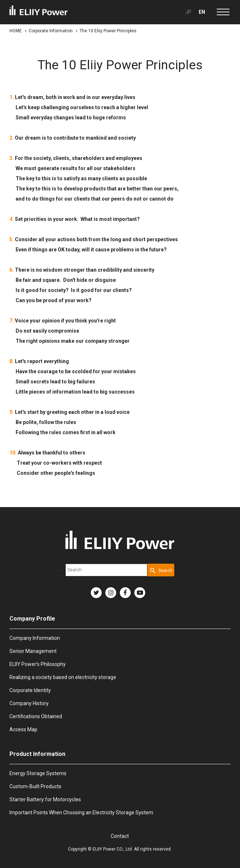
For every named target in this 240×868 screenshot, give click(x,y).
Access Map (23, 729)
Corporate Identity (30, 690)
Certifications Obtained (36, 716)
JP (188, 12)
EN (202, 12)
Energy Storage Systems (38, 773)
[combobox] (106, 570)
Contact (120, 836)
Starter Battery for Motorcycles (45, 799)
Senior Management (33, 651)
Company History (29, 703)
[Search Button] (161, 570)
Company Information (35, 638)
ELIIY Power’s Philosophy (38, 664)
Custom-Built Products (35, 786)
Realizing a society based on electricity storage (63, 677)
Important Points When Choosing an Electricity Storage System (81, 813)
